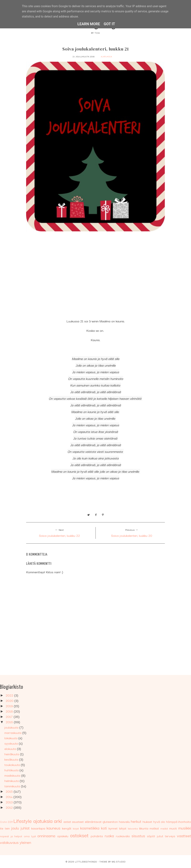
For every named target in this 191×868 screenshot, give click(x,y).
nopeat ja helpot (11, 836)
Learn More (89, 24)
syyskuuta (12, 743)
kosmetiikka (90, 828)
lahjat (123, 828)
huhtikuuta (12, 770)
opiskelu (63, 836)
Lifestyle (23, 821)
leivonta (133, 828)
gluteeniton (110, 821)
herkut (136, 821)
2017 (10, 716)
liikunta (144, 828)
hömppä (172, 821)
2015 (10, 791)
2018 (10, 711)
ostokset (79, 835)
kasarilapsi (38, 828)
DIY (10, 822)
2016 (10, 722)
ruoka (109, 836)
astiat (67, 821)
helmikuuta (12, 781)
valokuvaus (9, 842)
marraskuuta (13, 733)
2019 (10, 706)
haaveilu (124, 821)
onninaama (46, 836)
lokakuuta (11, 738)
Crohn (4, 822)
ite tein (5, 828)
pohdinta (97, 836)
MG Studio (119, 861)
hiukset (147, 821)
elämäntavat (93, 821)
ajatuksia (106, 56)
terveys (170, 836)
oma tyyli (30, 836)
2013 (10, 802)
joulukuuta (12, 727)
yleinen (25, 842)
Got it (109, 24)
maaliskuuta (13, 775)
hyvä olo (159, 821)
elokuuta (11, 749)
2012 (10, 807)
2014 (10, 797)
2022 (10, 695)
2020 (10, 700)
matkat (154, 828)
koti (104, 828)
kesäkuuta (12, 759)
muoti (173, 828)
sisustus (138, 836)
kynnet (113, 828)
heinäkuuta (12, 754)
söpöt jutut (155, 836)
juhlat (25, 828)
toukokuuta (13, 765)
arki (58, 821)
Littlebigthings (86, 861)
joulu (15, 828)
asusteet (78, 821)
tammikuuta (13, 786)
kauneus (53, 828)
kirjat (76, 828)
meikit (164, 828)
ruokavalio (123, 836)
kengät (67, 828)
